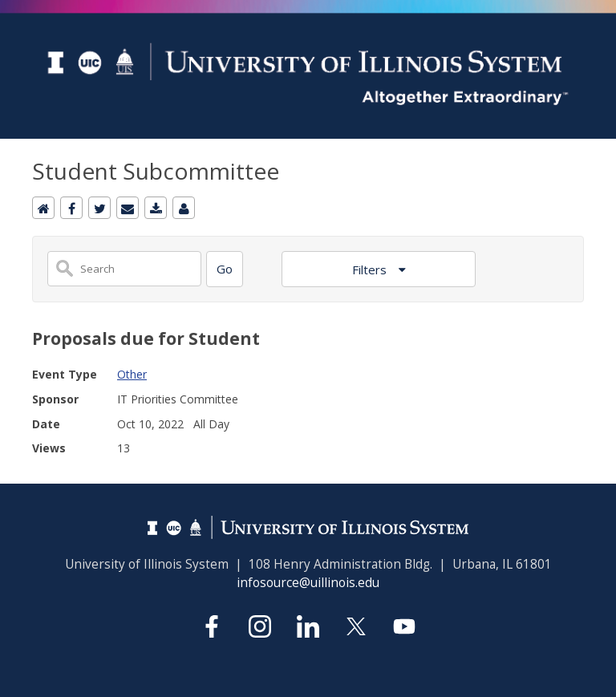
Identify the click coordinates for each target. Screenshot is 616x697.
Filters (371, 269)
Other (132, 374)
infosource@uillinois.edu (308, 583)
